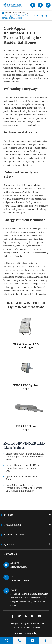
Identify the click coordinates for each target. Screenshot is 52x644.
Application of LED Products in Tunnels (21, 478)
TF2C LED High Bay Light (26, 387)
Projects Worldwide (14, 535)
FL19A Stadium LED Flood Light (26, 346)
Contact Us (10, 554)
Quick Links (10, 544)
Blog (25, 13)
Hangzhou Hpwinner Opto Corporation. (28, 625)
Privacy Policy (31, 633)
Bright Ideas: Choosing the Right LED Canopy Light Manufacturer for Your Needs (25, 457)
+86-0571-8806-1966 (20, 580)
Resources (17, 13)
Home (8, 13)
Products (9, 515)
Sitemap (18, 633)
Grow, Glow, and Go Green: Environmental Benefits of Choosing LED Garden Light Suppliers (24, 488)
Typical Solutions (13, 525)
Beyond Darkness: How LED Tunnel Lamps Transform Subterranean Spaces (24, 468)
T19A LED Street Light (26, 428)
